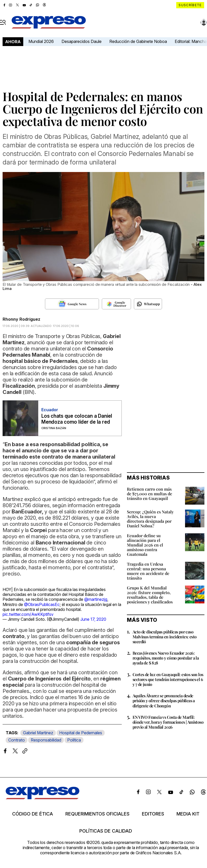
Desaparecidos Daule (82, 41)
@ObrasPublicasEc (42, 604)
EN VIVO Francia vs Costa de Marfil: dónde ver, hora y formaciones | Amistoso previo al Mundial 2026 (168, 722)
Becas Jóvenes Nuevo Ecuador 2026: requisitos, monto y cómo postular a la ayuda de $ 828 (166, 658)
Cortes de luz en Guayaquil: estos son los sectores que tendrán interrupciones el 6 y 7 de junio (168, 679)
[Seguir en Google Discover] (116, 304)
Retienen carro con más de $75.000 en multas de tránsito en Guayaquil (149, 494)
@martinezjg (96, 599)
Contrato (17, 740)
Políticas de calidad (106, 831)
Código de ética (33, 814)
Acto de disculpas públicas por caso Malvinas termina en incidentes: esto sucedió (164, 637)
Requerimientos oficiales (97, 814)
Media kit (188, 814)
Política (74, 740)
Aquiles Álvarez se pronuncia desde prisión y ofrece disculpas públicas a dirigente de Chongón (164, 701)
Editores (153, 814)
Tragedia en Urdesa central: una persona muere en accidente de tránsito (148, 571)
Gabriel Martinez (38, 733)
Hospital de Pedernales (81, 733)
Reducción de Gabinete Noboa (138, 41)
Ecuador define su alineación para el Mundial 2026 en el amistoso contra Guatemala (145, 545)
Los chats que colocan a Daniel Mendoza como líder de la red (77, 419)
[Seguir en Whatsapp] (148, 304)
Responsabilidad (46, 740)
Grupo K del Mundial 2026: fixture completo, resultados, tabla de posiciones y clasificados (150, 595)
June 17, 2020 (93, 619)
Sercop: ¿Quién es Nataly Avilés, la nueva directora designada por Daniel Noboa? (150, 519)
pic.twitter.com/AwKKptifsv (28, 614)
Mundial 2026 (41, 41)
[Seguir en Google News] (72, 304)
